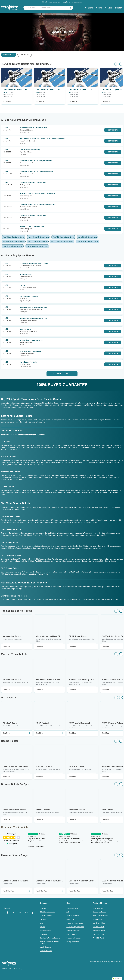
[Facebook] (7, 913)
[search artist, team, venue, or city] (48, 8)
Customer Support (72, 908)
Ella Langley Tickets (99, 912)
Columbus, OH (9, 55)
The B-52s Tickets (99, 938)
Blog (42, 923)
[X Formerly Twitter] (14, 913)
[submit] (70, 8)
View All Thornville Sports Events (88, 242)
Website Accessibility (73, 931)
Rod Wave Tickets (99, 927)
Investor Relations (46, 951)
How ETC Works (72, 934)
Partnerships (44, 934)
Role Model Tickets (99, 931)
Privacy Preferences (73, 942)
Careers (43, 927)
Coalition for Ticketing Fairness (50, 938)
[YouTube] (26, 913)
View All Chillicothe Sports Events (63, 237)
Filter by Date (25, 55)
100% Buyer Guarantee (48, 912)
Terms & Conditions (73, 916)
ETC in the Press (46, 947)
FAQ (68, 912)
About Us (43, 908)
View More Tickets (62, 374)
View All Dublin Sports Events (87, 237)
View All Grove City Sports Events (37, 246)
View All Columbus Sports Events (13, 237)
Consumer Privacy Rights (75, 923)
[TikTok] (33, 913)
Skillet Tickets (97, 919)
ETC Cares (44, 919)
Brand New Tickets (99, 923)
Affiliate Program (45, 931)
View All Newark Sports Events (13, 246)
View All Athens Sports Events (38, 242)
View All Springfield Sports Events (14, 242)
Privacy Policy (71, 919)
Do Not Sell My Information (75, 927)
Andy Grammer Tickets (100, 916)
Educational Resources (74, 938)
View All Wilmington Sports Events (62, 242)
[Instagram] (20, 913)
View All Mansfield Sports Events (38, 237)
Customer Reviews (46, 916)
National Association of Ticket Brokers (49, 943)
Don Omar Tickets (99, 934)
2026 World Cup (98, 908)
